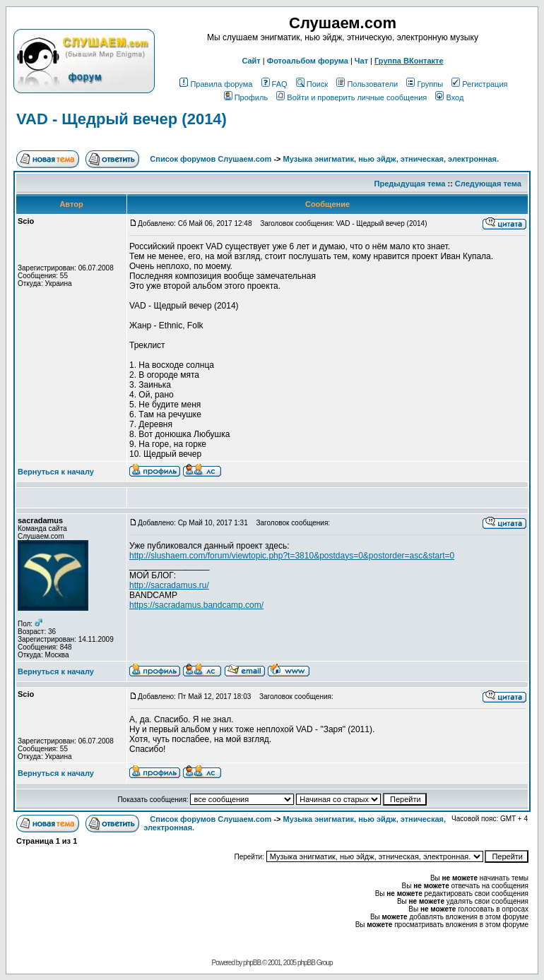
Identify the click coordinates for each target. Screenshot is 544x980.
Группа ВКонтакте (409, 61)
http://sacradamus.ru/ (169, 585)
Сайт (251, 61)
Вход (449, 97)
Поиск (312, 84)
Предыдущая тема (410, 184)
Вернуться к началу (56, 472)
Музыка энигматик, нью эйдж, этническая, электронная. (391, 159)
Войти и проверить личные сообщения (351, 97)
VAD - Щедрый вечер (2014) (122, 119)
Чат (361, 61)
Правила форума (216, 84)
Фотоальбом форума (308, 61)
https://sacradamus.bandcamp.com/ (196, 605)
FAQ (274, 84)
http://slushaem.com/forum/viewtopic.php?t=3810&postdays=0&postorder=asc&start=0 (292, 556)
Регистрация (479, 84)
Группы (425, 84)
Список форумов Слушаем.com (211, 159)
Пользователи (367, 84)
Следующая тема (488, 184)
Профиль (246, 97)
